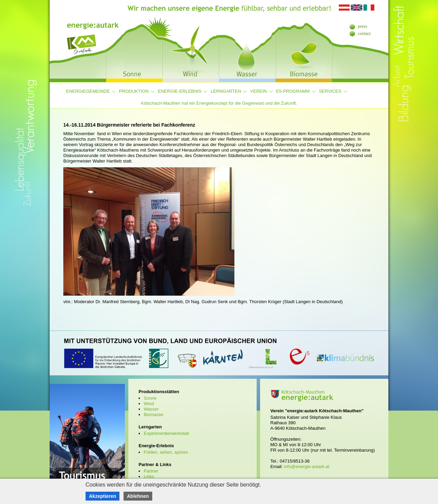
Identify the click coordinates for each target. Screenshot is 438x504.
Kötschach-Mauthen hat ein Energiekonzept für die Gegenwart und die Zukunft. (219, 103)
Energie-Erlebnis (180, 91)
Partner (151, 471)
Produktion (134, 91)
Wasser (151, 409)
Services (330, 91)
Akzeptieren (102, 496)
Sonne (150, 398)
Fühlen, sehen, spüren (166, 452)
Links (149, 476)
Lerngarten (226, 91)
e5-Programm (293, 91)
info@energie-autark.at (307, 467)
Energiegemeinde (88, 91)
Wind (149, 404)
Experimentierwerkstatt (166, 433)
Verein (258, 91)
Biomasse (153, 415)
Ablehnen (138, 496)
